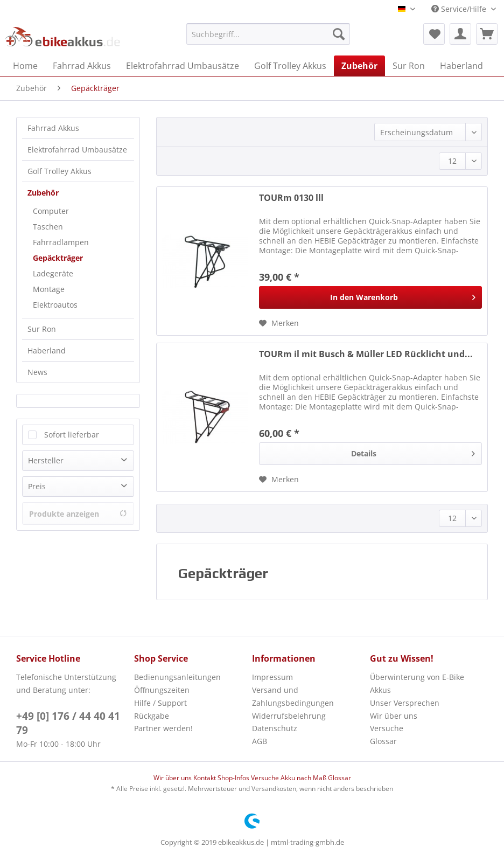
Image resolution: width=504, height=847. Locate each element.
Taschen (48, 227)
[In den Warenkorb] (370, 297)
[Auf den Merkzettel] (279, 323)
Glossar (383, 741)
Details (413, 452)
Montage (49, 289)
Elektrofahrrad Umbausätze (77, 150)
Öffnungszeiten (162, 690)
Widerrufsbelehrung (289, 716)
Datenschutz (275, 728)
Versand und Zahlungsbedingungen (293, 696)
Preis (37, 486)
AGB (260, 741)
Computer (51, 211)
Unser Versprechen (405, 703)
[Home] (25, 66)
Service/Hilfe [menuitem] (460, 9)
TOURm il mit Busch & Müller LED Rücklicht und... (366, 354)
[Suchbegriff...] (268, 34)
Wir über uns (394, 716)
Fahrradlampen (61, 242)
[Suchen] (339, 34)
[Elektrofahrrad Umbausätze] (183, 66)
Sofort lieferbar (72, 435)
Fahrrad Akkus (53, 128)
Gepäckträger (58, 258)
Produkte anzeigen (78, 514)
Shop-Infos (234, 778)
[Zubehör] (359, 66)
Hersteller (46, 460)
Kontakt (205, 778)
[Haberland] (461, 66)
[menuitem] (268, 39)
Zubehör (43, 193)
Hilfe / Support (160, 703)
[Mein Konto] (460, 34)
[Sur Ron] (409, 66)
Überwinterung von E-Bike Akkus (417, 683)
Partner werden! (163, 728)
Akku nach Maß (304, 778)
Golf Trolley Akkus (59, 171)
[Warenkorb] (487, 34)
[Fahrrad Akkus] (82, 66)
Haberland (47, 350)
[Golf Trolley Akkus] (290, 66)
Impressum (272, 677)
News (37, 372)
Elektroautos (55, 305)
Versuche (387, 728)
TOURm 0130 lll (291, 198)
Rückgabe (152, 716)
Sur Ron (42, 329)
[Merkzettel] (434, 34)
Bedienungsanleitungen (177, 677)
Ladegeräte (53, 273)
